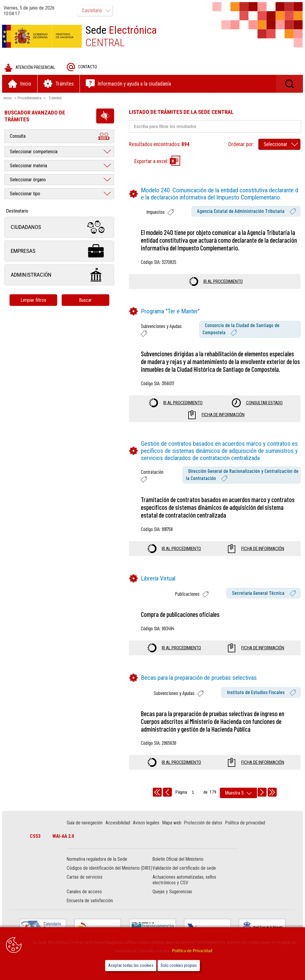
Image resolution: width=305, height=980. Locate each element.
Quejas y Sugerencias (172, 898)
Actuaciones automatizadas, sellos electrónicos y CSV (184, 886)
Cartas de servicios (85, 884)
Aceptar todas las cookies (131, 966)
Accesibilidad (118, 824)
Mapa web (172, 824)
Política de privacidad (245, 824)
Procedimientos (30, 99)
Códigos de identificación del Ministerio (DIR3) (104, 872)
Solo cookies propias (179, 966)
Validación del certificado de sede (184, 869)
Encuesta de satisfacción (90, 907)
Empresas (60, 252)
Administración (60, 276)
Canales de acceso (85, 898)
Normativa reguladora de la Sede (98, 860)
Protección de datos (204, 824)
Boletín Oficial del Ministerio (178, 860)
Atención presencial (31, 68)
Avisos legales (147, 824)
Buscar (86, 301)
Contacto (83, 68)
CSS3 (36, 837)
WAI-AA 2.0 (64, 837)
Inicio (9, 99)
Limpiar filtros (34, 301)
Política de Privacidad (192, 951)
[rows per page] (238, 794)
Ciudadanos (60, 228)
